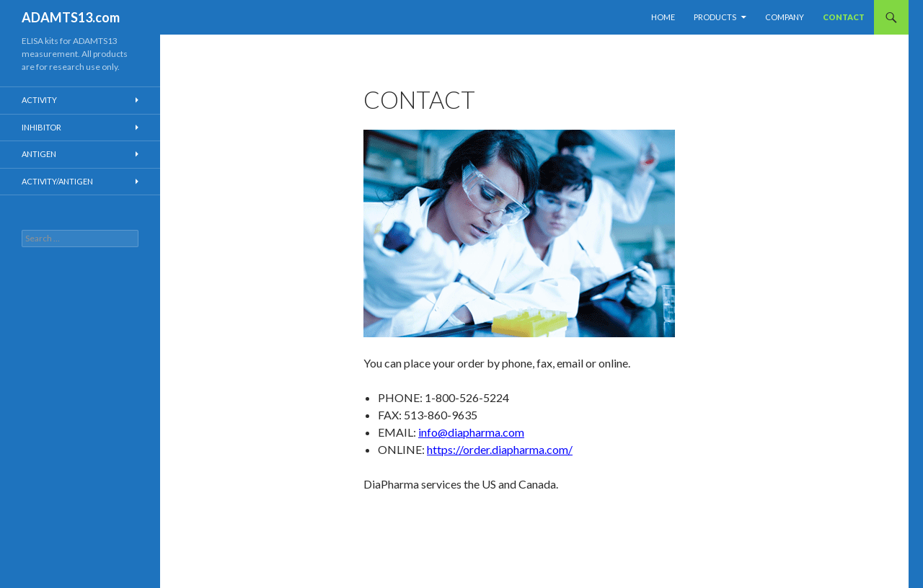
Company (785, 17)
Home (663, 17)
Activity (39, 100)
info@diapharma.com (471, 432)
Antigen (39, 154)
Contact (844, 17)
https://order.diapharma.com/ (500, 449)
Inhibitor (41, 127)
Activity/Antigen (57, 181)
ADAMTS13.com (71, 17)
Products (715, 17)
